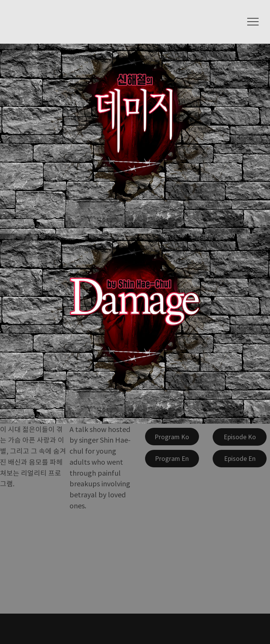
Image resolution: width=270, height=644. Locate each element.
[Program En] (172, 459)
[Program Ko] (172, 437)
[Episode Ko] (240, 437)
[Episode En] (240, 459)
